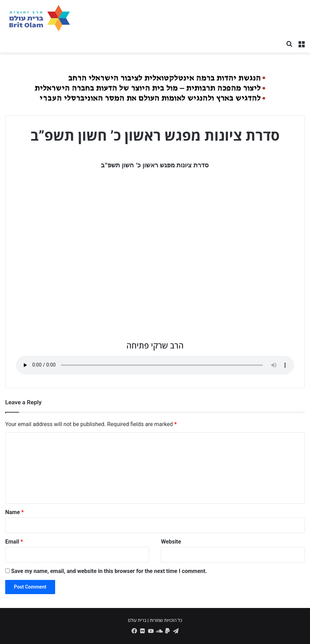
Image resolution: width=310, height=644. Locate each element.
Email (14, 542)
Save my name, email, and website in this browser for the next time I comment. (109, 571)
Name (15, 512)
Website (171, 542)
